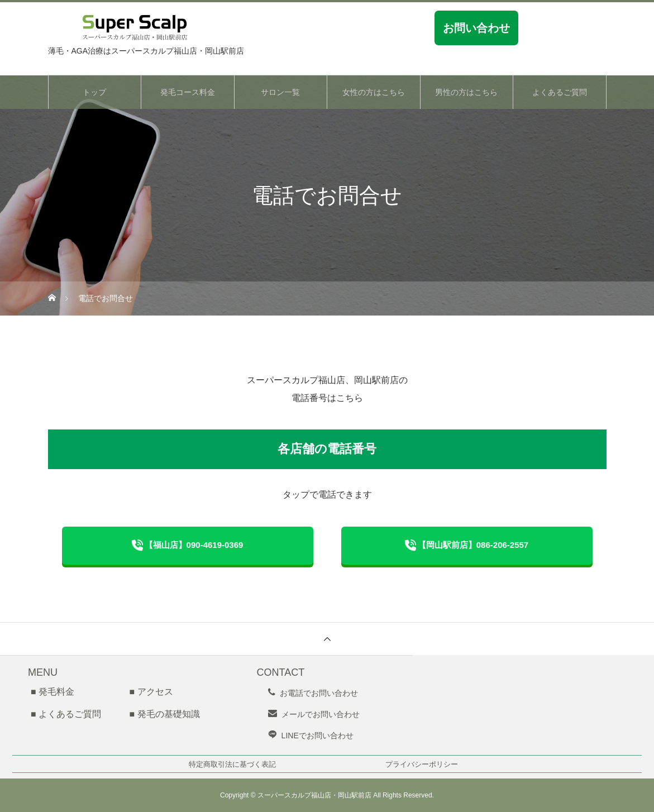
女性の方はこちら (374, 92)
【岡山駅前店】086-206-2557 (473, 545)
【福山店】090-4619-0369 (194, 545)
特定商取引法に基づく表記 (232, 764)
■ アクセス (151, 692)
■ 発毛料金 (52, 692)
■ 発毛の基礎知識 (164, 714)
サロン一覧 (280, 92)
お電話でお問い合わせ (319, 693)
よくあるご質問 (560, 92)
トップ (94, 92)
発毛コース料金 (188, 92)
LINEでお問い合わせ (318, 735)
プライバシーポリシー (422, 764)
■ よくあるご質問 (66, 714)
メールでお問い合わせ (321, 714)
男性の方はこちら (466, 92)
